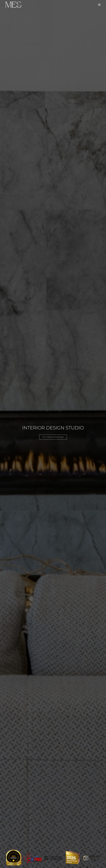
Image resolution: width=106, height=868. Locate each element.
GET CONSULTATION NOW (53, 437)
